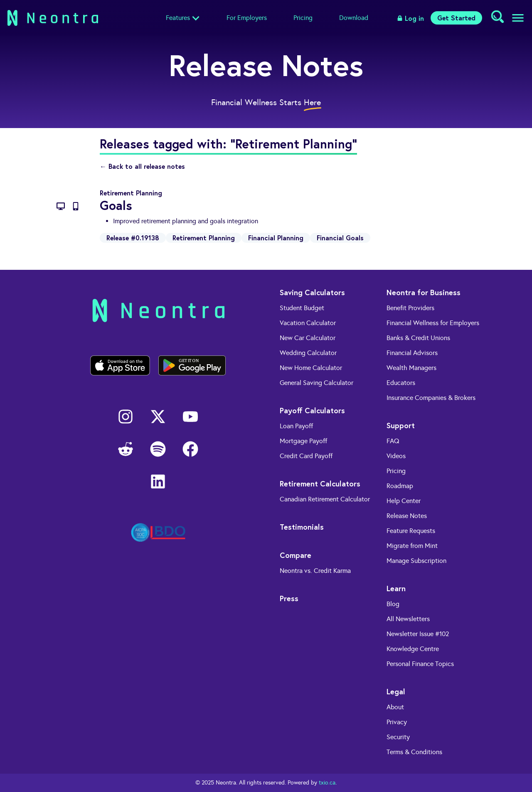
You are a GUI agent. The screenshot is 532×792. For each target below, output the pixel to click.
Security (398, 737)
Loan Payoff (296, 426)
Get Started (456, 18)
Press (289, 598)
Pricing (303, 18)
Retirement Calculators (320, 484)
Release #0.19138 (133, 238)
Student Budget (302, 308)
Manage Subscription (416, 561)
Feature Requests (411, 531)
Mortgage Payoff (303, 441)
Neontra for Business (424, 292)
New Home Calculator (311, 368)
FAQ (393, 441)
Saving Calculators (312, 292)
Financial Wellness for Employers (433, 323)
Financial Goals (340, 238)
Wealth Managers (411, 368)
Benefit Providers (410, 308)
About (395, 707)
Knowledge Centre (413, 649)
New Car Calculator (308, 338)
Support (401, 425)
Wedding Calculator (308, 353)
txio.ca (327, 783)
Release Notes (407, 516)
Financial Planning (276, 238)
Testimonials (302, 527)
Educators (401, 383)
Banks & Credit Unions (418, 338)
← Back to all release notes (142, 166)
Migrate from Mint (412, 546)
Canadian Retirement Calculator (325, 499)
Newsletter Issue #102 (418, 634)
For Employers (247, 18)
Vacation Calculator (308, 323)
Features (178, 18)
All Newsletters (408, 619)
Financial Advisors (412, 353)
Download (354, 18)
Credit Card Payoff (306, 456)
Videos (396, 456)
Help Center (404, 501)
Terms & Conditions (414, 752)
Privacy (397, 722)
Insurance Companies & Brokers (431, 398)
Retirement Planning (204, 238)
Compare (296, 555)
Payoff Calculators (312, 410)
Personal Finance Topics (420, 664)
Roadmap (400, 486)
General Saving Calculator (316, 383)
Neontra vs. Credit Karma (315, 571)
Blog (393, 604)
